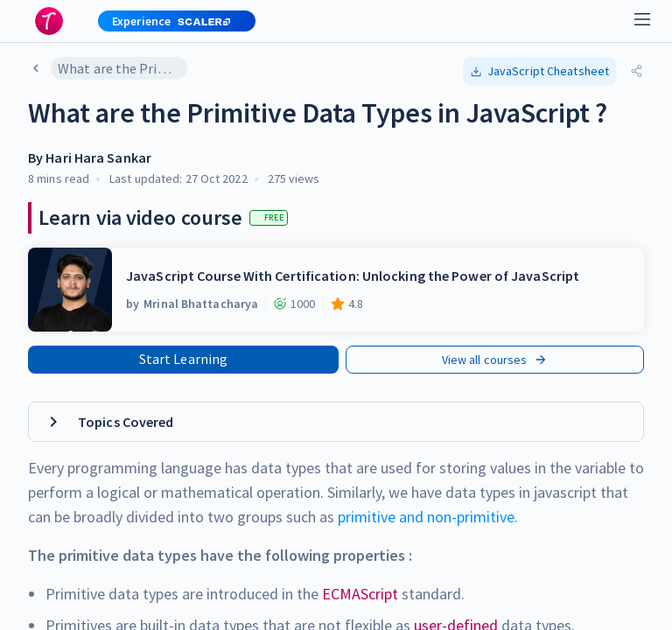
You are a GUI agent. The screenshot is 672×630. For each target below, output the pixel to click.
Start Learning (183, 359)
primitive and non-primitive (426, 517)
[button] (170, 21)
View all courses (495, 360)
